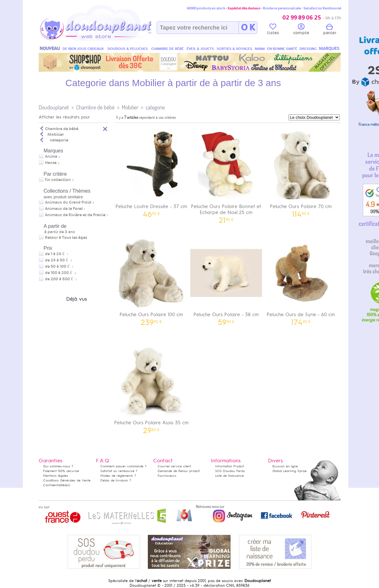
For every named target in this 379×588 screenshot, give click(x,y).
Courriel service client (174, 466)
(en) (67, 485)
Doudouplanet (54, 107)
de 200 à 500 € (61, 279)
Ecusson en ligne (285, 466)
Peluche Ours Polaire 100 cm (152, 279)
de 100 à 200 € (61, 273)
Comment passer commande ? (123, 466)
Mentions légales (56, 476)
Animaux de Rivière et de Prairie (75, 215)
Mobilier (130, 107)
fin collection (58, 180)
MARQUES (329, 49)
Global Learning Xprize (290, 471)
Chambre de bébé (95, 107)
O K (248, 28)
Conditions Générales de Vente (67, 480)
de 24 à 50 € (59, 260)
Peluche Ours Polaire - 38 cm (226, 279)
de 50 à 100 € (59, 267)
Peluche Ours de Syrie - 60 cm (301, 279)
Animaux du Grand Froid (68, 202)
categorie (155, 107)
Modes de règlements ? (118, 476)
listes (273, 30)
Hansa (51, 163)
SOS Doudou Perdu (230, 471)
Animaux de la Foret (64, 209)
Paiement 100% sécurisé (61, 471)
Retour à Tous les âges (66, 238)
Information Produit (229, 466)
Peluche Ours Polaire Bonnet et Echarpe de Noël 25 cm (226, 174)
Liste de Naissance (229, 476)
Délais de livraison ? (116, 480)
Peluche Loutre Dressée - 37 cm (152, 171)
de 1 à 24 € (56, 254)
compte (301, 30)
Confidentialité (54, 485)
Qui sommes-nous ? (58, 466)
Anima (51, 157)
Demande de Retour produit (179, 471)
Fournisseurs (167, 476)
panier (330, 30)
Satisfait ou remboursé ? (119, 471)
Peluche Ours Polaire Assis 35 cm (152, 387)
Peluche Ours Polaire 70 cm (301, 171)
